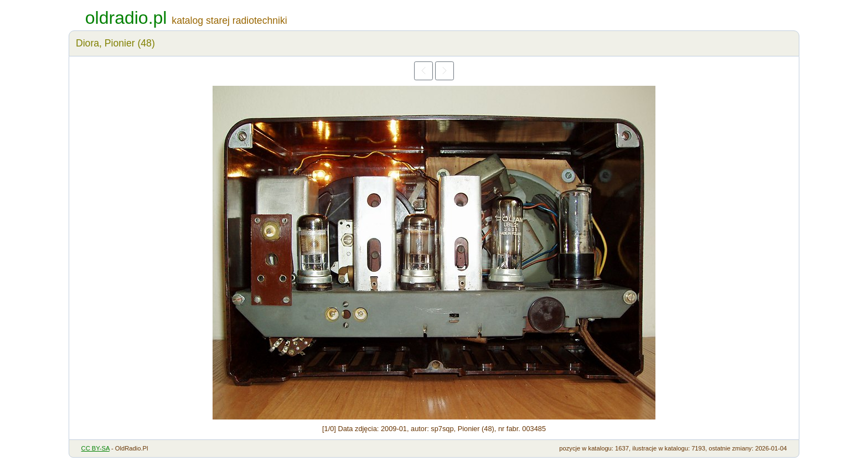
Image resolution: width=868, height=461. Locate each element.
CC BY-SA (95, 448)
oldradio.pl (126, 18)
